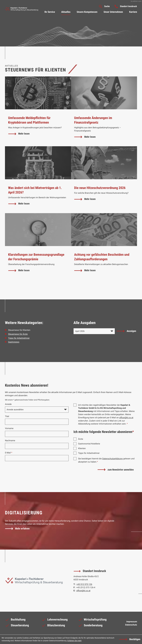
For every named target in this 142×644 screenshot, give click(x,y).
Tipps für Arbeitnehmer (19, 338)
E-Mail (9, 453)
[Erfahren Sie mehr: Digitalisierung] (17, 529)
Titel (7, 416)
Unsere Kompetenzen (87, 12)
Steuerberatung (17, 626)
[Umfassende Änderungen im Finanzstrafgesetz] (104, 111)
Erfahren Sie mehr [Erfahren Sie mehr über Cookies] (75, 641)
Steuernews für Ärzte (18, 334)
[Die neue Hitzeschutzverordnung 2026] (104, 180)
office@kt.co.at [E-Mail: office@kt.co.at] (83, 591)
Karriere (133, 12)
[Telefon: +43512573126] (84, 584)
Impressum (132, 622)
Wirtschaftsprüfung (92, 620)
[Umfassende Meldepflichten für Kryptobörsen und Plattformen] (38, 111)
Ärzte (81, 439)
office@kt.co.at (126, 418)
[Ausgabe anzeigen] (126, 331)
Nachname (10, 441)
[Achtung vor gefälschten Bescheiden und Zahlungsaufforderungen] (104, 247)
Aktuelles (66, 12)
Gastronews (14, 342)
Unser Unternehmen (113, 12)
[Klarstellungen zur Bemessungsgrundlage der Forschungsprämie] (38, 247)
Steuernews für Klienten (19, 330)
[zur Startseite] (22, 9)
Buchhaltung (15, 620)
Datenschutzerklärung (112, 459)
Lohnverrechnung (55, 620)
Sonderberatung (90, 626)
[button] (126, 6)
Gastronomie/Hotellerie (89, 444)
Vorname (9, 428)
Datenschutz (131, 625)
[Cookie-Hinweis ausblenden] (130, 639)
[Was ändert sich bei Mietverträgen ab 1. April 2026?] (38, 180)
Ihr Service (50, 12)
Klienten (82, 448)
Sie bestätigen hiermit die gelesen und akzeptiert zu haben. (106, 460)
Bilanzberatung (53, 626)
